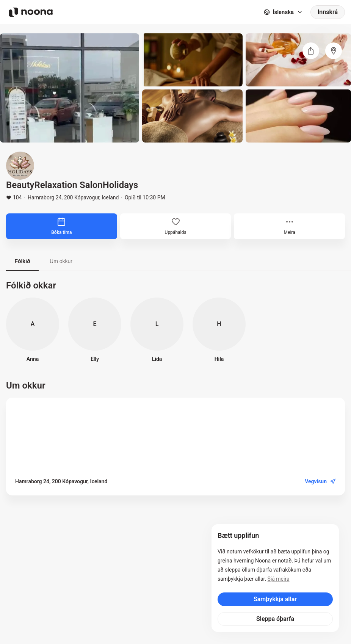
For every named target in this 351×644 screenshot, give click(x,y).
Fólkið (22, 261)
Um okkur (61, 261)
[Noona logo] (31, 12)
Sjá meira (279, 579)
